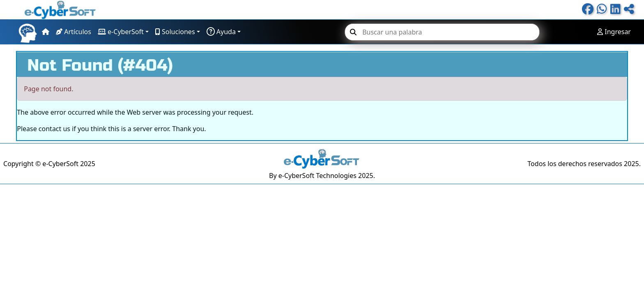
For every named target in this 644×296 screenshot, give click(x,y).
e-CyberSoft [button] (121, 32)
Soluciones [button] (175, 32)
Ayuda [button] (221, 32)
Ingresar (614, 32)
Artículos (74, 32)
